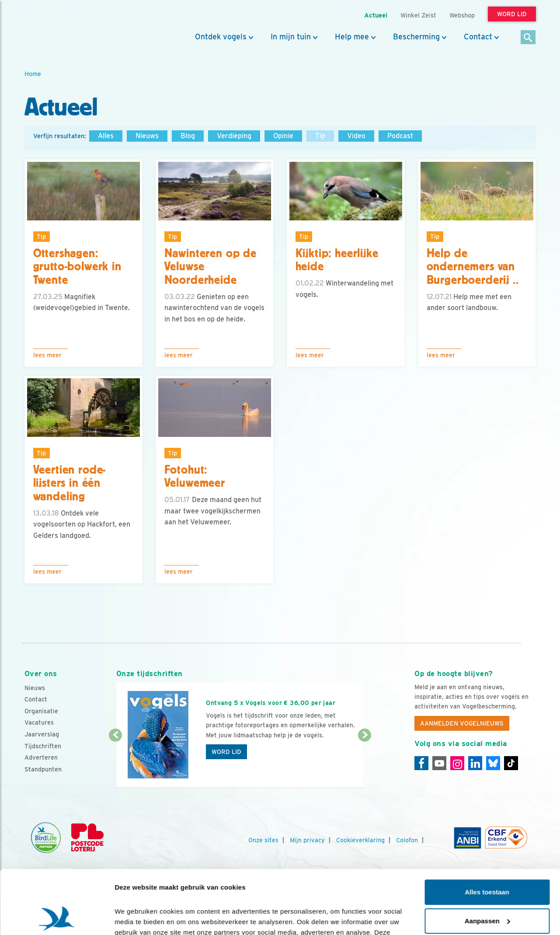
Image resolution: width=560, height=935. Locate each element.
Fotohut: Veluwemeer (195, 476)
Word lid (226, 752)
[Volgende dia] (365, 762)
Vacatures (39, 722)
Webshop (462, 15)
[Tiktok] (511, 763)
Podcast (400, 136)
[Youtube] (439, 763)
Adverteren (41, 757)
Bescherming (416, 37)
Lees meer (47, 355)
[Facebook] (421, 763)
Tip (320, 136)
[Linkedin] (475, 763)
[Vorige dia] (116, 762)
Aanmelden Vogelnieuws (462, 723)
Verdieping (234, 136)
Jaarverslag (42, 734)
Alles (106, 136)
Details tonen (135, 918)
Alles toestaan (487, 832)
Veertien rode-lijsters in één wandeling (70, 483)
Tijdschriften (43, 746)
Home (33, 74)
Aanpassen (487, 861)
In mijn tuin (291, 37)
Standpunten (43, 769)
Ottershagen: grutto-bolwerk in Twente (77, 267)
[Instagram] (457, 763)
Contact (478, 37)
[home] (64, 28)
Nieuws (147, 136)
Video (356, 136)
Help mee (352, 37)
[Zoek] (528, 38)
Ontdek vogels (221, 37)
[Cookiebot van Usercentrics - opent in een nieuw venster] (57, 918)
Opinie (283, 136)
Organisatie (41, 711)
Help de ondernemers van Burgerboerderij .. (473, 267)
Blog (188, 136)
